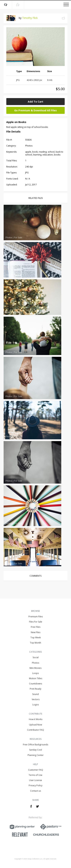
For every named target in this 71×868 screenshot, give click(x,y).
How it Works (36, 719)
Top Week (36, 638)
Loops (35, 673)
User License (35, 780)
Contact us (35, 791)
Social (36, 657)
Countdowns (35, 684)
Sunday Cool (36, 750)
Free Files (36, 627)
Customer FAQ (36, 770)
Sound (35, 694)
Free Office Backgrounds (35, 745)
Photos (35, 663)
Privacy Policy (35, 785)
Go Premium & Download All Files (35, 110)
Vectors (36, 699)
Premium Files (36, 617)
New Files (36, 632)
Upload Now (35, 725)
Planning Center (36, 755)
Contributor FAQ (35, 730)
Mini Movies (35, 668)
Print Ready (35, 689)
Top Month (35, 643)
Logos (36, 705)
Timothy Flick (30, 18)
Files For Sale (36, 622)
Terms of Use (35, 775)
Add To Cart (35, 102)
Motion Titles (36, 678)
